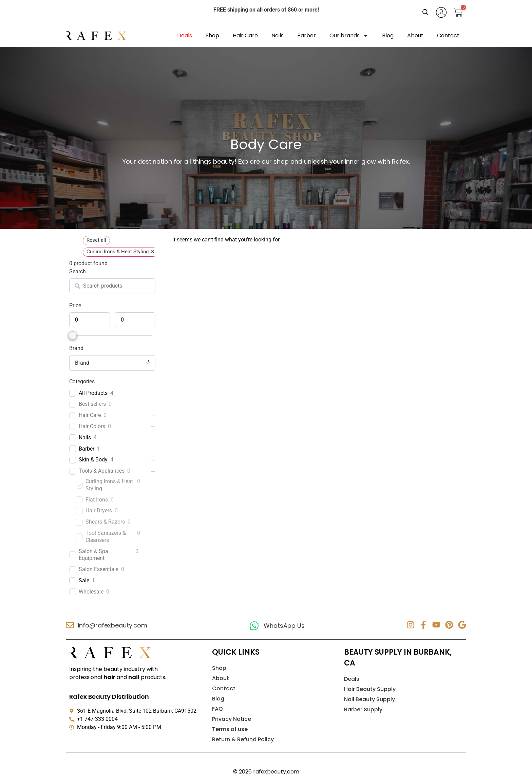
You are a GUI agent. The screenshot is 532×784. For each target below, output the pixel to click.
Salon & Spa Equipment (93, 555)
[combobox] (112, 363)
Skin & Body (93, 460)
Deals (185, 35)
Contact (448, 35)
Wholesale (91, 592)
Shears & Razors (105, 522)
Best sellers (92, 404)
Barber (307, 35)
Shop (212, 35)
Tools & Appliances (102, 471)
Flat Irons (97, 500)
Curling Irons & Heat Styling (109, 485)
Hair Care (245, 35)
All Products (93, 393)
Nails (278, 35)
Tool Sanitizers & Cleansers (106, 536)
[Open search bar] (425, 12)
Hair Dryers (99, 510)
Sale (84, 580)
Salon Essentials (99, 569)
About (415, 35)
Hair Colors (92, 426)
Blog (388, 35)
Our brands (349, 36)
